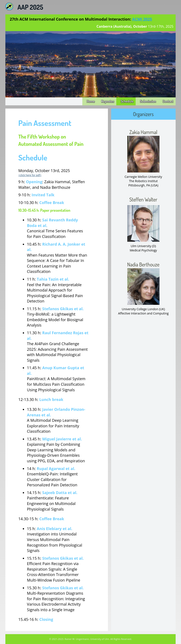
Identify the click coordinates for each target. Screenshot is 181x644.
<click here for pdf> (30, 175)
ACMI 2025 (142, 19)
